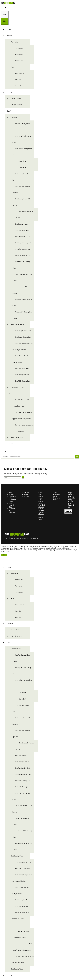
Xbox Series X (19, 73)
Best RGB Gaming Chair (23, 255)
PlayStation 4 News (12, 501)
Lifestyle (26, 496)
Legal (70, 493)
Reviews (26, 493)
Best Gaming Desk (19, 324)
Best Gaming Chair (41, 496)
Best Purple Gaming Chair (23, 243)
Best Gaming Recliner (22, 230)
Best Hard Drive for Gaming (42, 507)
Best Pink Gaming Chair (22, 237)
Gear (10, 111)
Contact (56, 496)
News (11, 36)
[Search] (77, 457)
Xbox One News (12, 509)
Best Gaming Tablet (17, 438)
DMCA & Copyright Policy (71, 498)
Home (9, 29)
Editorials (12, 512)
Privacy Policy (71, 502)
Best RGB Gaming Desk (23, 381)
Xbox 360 (18, 86)
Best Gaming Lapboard (22, 375)
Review (11, 92)
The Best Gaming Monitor (41, 512)
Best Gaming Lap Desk (22, 368)
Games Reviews (16, 98)
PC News (12, 494)
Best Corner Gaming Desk (23, 337)
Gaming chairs (17, 117)
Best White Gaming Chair (23, 249)
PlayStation (16, 42)
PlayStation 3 (19, 61)
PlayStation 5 (19, 48)
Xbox (15, 67)
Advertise (71, 494)
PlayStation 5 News (12, 497)
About (55, 493)
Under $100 (22, 168)
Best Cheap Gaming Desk (23, 331)
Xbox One (18, 80)
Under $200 (22, 161)
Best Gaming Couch (21, 224)
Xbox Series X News (11, 505)
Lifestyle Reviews (17, 105)
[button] (5, 8)
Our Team (10, 444)
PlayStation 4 (19, 54)
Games (26, 494)
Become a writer (56, 499)
